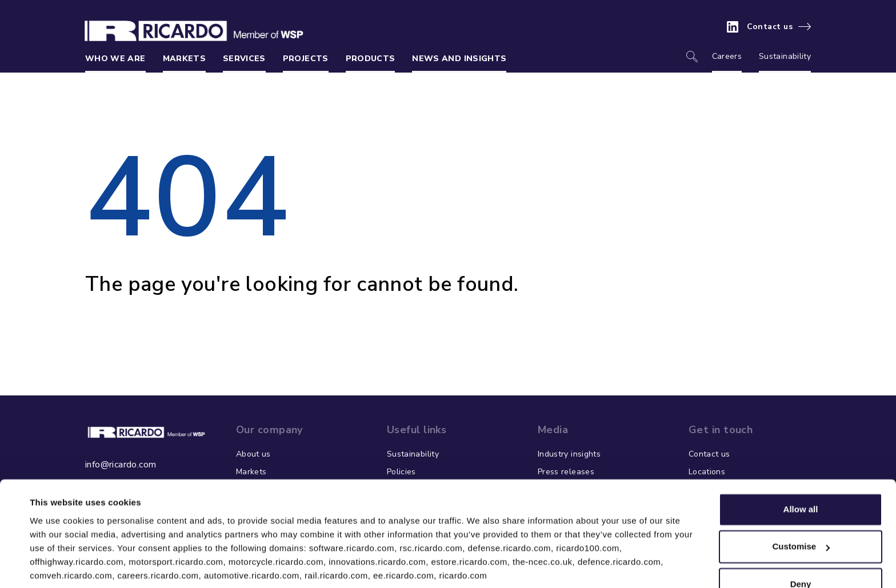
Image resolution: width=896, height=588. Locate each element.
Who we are (115, 59)
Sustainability (785, 56)
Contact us (770, 27)
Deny (801, 543)
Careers (727, 56)
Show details (56, 565)
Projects (306, 59)
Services (244, 59)
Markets (184, 59)
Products (371, 59)
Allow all (801, 468)
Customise (801, 505)
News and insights (459, 59)
